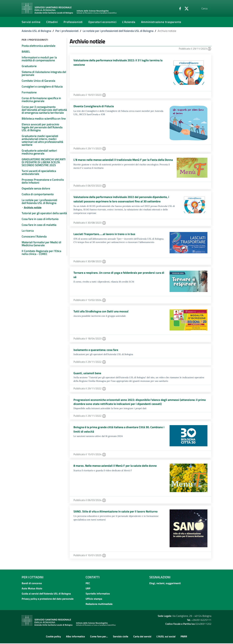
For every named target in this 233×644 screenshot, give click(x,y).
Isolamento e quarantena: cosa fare (96, 350)
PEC (88, 584)
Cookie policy (53, 637)
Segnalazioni (160, 578)
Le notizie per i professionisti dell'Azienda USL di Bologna (118, 31)
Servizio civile (121, 637)
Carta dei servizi (142, 637)
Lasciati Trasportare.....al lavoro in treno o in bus (104, 234)
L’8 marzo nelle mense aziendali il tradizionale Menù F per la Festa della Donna (123, 160)
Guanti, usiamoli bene (87, 373)
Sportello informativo (98, 594)
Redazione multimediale (99, 605)
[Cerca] (207, 8)
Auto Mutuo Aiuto (32, 589)
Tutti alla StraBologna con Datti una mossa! (101, 311)
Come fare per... (99, 637)
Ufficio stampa (94, 599)
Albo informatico (75, 637)
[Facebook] (172, 8)
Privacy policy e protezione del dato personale (48, 599)
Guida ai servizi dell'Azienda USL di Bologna (46, 594)
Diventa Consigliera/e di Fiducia (94, 106)
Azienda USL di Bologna (36, 31)
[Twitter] (179, 8)
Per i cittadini (33, 578)
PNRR (184, 637)
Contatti (93, 578)
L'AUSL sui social (166, 637)
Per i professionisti (67, 31)
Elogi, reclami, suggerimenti (165, 584)
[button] (209, 49)
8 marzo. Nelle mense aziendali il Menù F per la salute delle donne (115, 466)
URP (88, 589)
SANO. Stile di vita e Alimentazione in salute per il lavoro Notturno (116, 512)
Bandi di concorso (32, 584)
